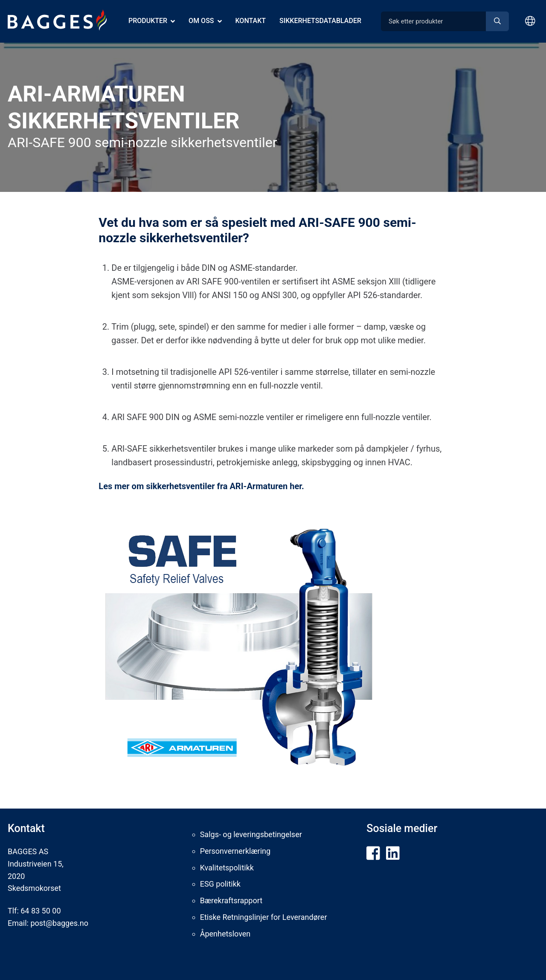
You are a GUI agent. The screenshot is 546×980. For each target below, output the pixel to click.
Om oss (201, 21)
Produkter (148, 21)
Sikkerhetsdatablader (320, 21)
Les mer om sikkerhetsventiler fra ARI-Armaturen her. (202, 486)
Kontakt (251, 21)
